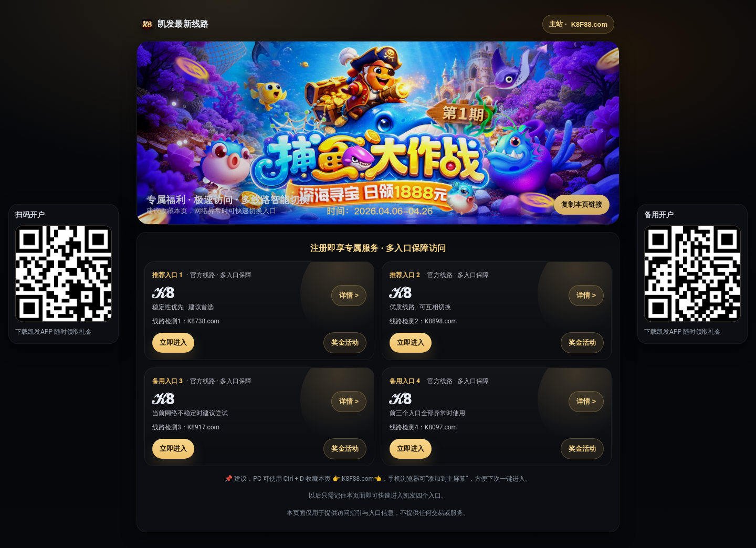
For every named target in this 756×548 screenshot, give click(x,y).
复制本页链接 (582, 204)
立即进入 (173, 342)
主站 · (578, 24)
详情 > (349, 295)
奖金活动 (345, 342)
